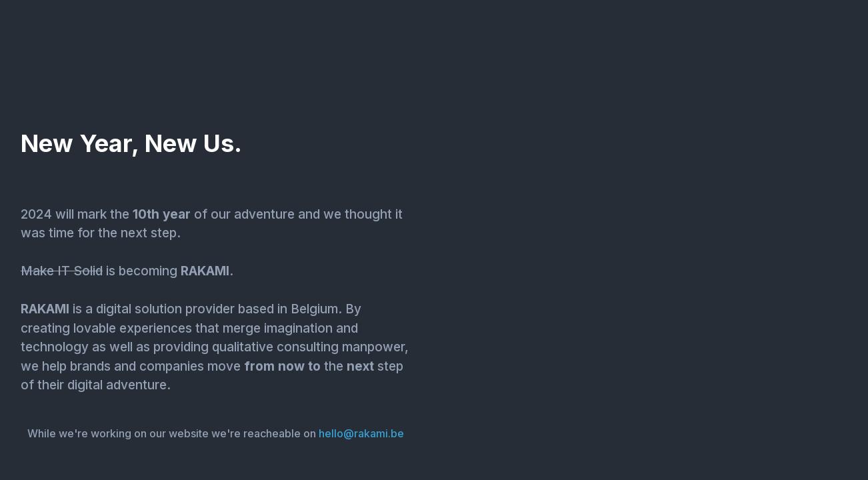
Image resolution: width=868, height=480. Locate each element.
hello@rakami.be (361, 433)
